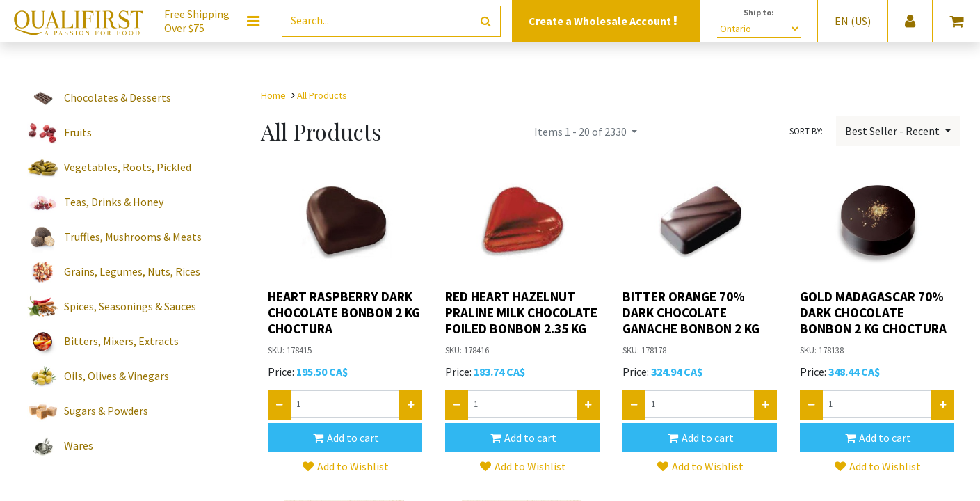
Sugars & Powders (106, 411)
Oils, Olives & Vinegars (117, 376)
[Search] (486, 21)
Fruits (78, 132)
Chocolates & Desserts (118, 97)
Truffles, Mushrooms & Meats (133, 237)
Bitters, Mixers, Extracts (121, 341)
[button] (345, 438)
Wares (79, 445)
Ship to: (759, 12)
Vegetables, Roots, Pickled (128, 167)
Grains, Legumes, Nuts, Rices (132, 271)
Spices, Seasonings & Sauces (130, 306)
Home (273, 95)
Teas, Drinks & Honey (114, 202)
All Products (322, 95)
